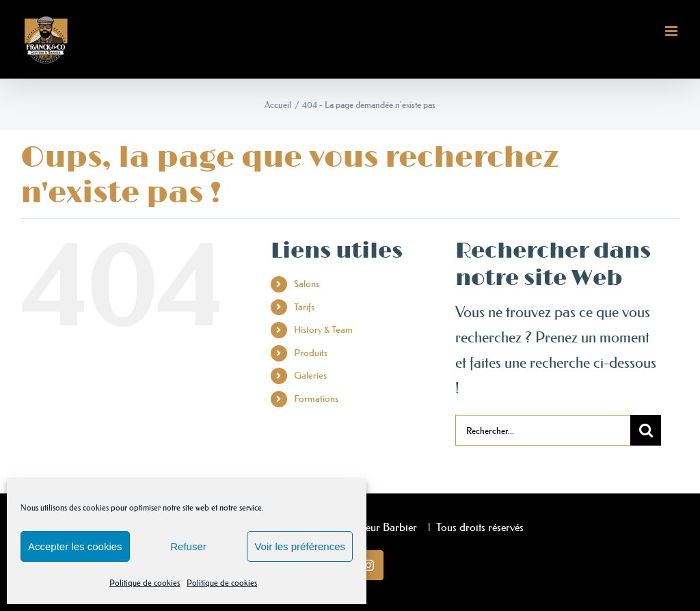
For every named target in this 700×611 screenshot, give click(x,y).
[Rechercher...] (543, 430)
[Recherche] (646, 430)
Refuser (188, 546)
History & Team (323, 329)
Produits (311, 353)
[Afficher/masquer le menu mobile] (672, 31)
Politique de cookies (145, 583)
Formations (316, 398)
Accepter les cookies (75, 546)
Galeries (310, 375)
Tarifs (304, 307)
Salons (307, 284)
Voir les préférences (300, 546)
